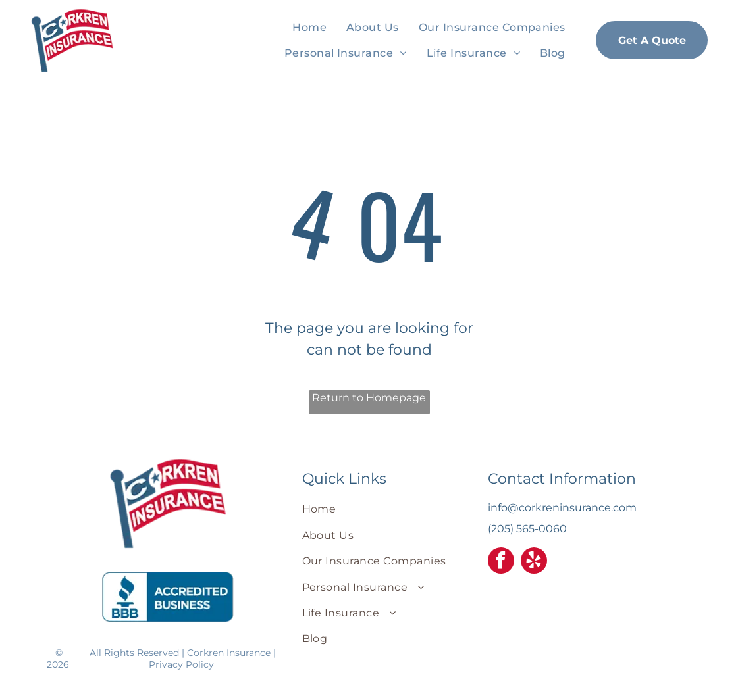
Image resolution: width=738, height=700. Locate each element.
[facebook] (501, 562)
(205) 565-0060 (527, 529)
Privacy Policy (181, 664)
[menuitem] (309, 27)
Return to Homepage (369, 398)
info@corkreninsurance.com (562, 508)
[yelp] (534, 562)
